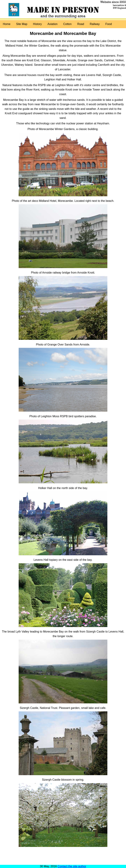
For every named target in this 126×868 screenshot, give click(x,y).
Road (81, 24)
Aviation (53, 24)
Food (109, 24)
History (37, 24)
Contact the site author (72, 866)
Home (7, 24)
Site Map (22, 24)
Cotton (67, 24)
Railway (95, 24)
